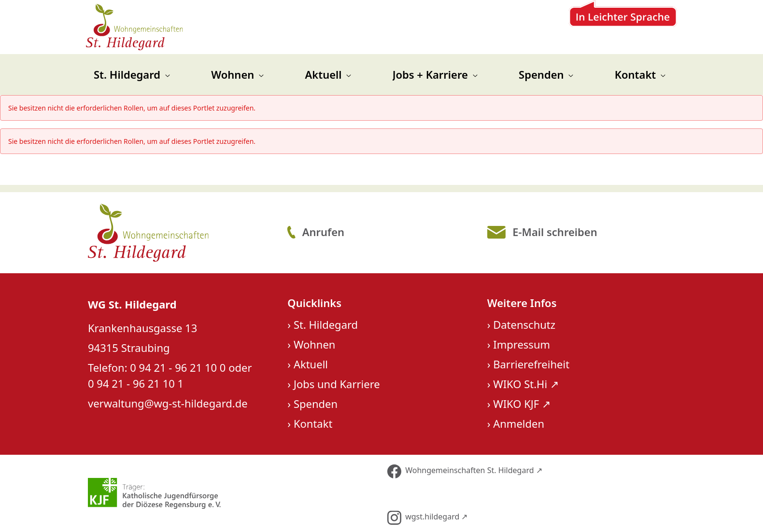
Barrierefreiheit (531, 364)
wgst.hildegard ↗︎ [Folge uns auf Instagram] (427, 518)
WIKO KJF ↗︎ (522, 404)
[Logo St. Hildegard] (181, 233)
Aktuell (311, 364)
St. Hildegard (326, 324)
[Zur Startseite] (135, 27)
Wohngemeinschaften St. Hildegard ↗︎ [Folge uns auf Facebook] (465, 471)
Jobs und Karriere (337, 384)
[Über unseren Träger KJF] (231, 493)
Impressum (522, 344)
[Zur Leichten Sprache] (623, 27)
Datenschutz (524, 324)
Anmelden (519, 423)
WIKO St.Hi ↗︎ (526, 384)
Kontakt (313, 423)
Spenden (316, 404)
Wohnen (315, 344)
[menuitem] (132, 75)
